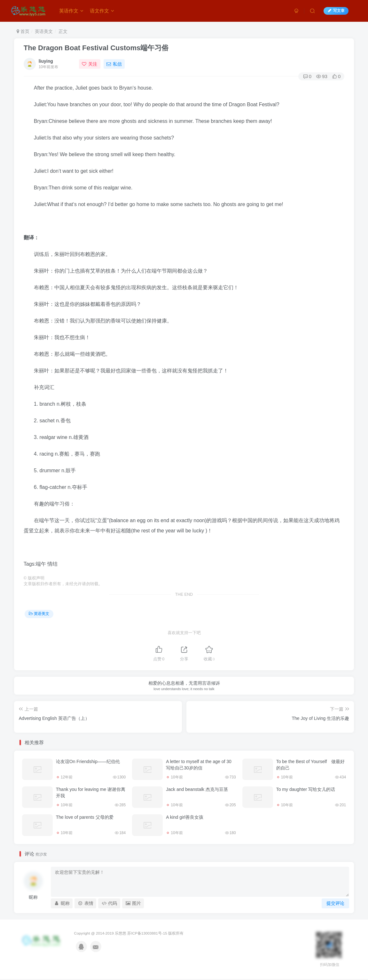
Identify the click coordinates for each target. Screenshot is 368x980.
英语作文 (71, 11)
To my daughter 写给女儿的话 (306, 789)
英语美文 (44, 31)
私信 (114, 64)
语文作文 (102, 11)
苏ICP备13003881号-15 (147, 933)
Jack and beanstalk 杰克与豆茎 (197, 789)
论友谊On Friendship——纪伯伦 (88, 761)
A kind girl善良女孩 (185, 817)
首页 (23, 31)
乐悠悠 (121, 933)
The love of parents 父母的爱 (85, 817)
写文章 (336, 11)
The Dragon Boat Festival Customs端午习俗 (96, 48)
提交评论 (335, 903)
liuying (46, 61)
